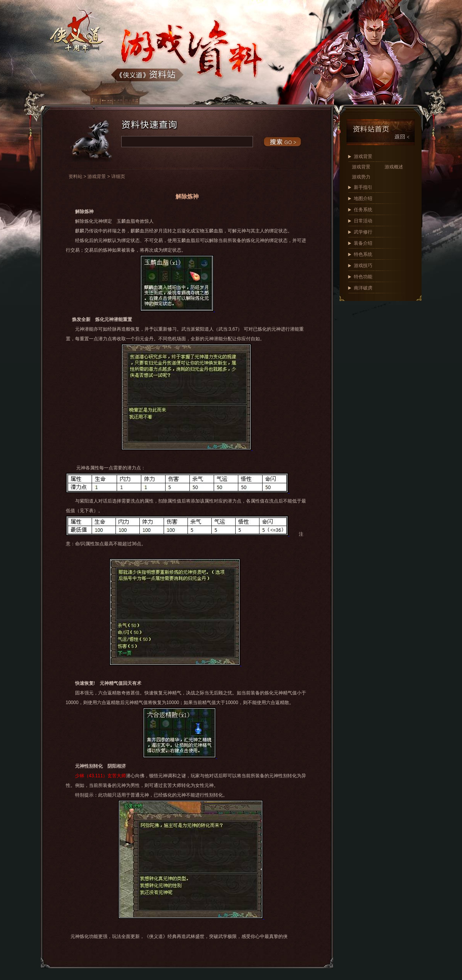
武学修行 (363, 232)
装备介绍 (363, 243)
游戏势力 (361, 177)
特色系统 (363, 254)
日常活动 (363, 221)
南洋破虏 (363, 288)
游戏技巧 (363, 266)
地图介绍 (363, 198)
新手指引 (363, 187)
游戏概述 (394, 167)
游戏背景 (363, 156)
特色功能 (363, 277)
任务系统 (363, 210)
